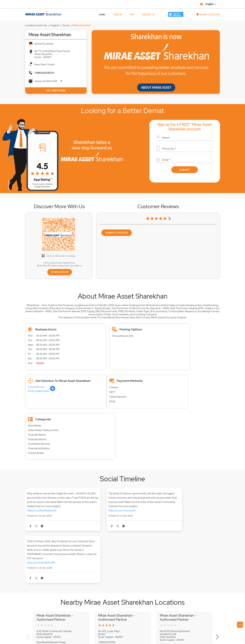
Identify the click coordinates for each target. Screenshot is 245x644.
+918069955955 (46, 566)
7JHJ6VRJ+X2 (168, 338)
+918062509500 (44, 73)
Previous (28, 556)
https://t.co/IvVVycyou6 (107, 477)
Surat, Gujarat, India (170, 342)
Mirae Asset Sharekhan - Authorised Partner (55, 536)
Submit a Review (117, 233)
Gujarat (55, 25)
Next (217, 556)
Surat (66, 25)
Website (46, 576)
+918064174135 (168, 564)
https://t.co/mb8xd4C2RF (175, 481)
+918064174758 (107, 561)
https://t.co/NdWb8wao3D (42, 477)
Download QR (60, 272)
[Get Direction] (184, 341)
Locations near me (36, 25)
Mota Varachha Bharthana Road (41, 597)
